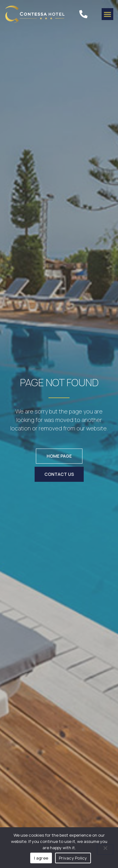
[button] (108, 14)
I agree (41, 858)
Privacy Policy (73, 858)
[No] (105, 850)
